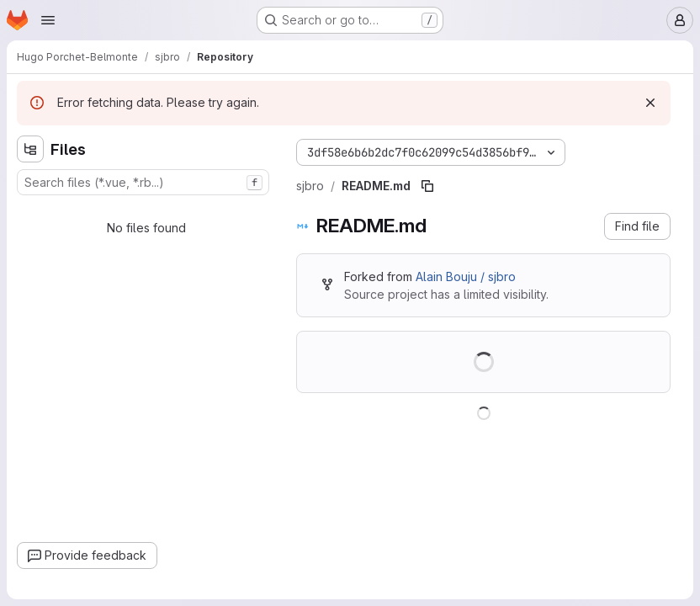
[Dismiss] (650, 103)
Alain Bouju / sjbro (466, 276)
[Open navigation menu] (48, 20)
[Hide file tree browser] (30, 149)
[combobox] (143, 182)
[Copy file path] (427, 186)
